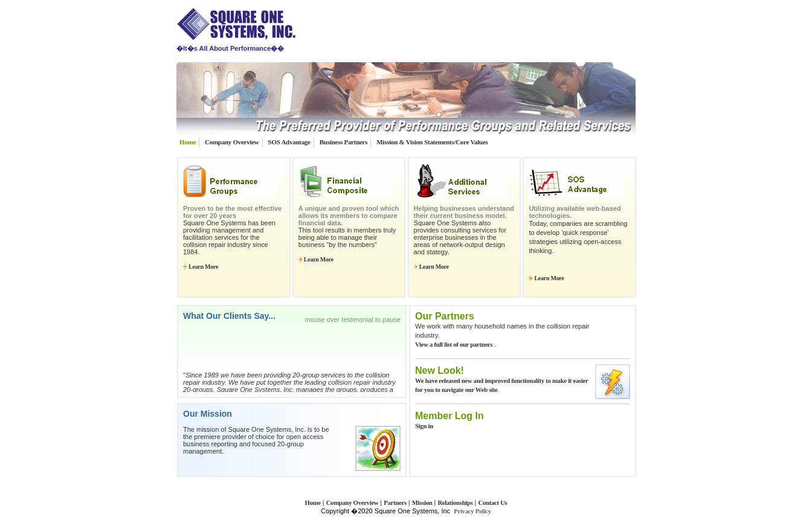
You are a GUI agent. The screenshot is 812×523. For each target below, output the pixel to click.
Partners (395, 503)
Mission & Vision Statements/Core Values (432, 142)
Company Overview (232, 142)
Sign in (424, 426)
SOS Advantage (289, 142)
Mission (422, 503)
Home (188, 142)
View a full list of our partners (455, 345)
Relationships (455, 503)
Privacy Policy (472, 511)
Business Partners (343, 142)
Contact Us (493, 503)
